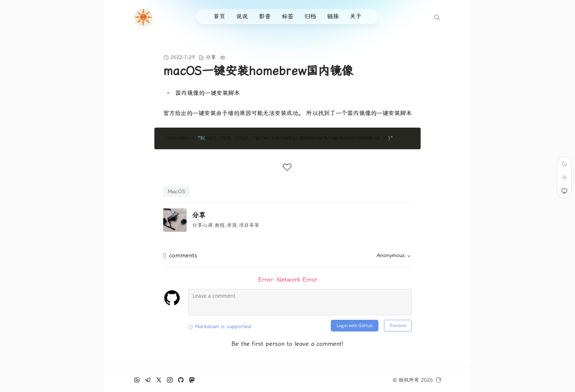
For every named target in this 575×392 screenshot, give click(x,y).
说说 (242, 16)
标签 (287, 16)
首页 (219, 16)
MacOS (176, 191)
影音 (265, 16)
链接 (333, 16)
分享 (211, 57)
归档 (310, 16)
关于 (356, 16)
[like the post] (288, 167)
